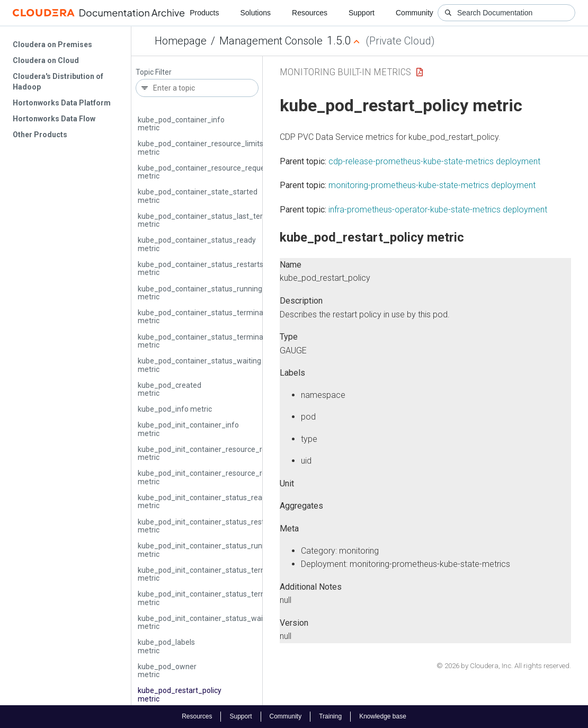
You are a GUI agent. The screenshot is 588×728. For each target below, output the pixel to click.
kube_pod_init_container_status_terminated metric (213, 574)
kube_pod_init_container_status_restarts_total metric (217, 526)
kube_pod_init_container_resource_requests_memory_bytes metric (241, 477)
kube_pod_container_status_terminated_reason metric (220, 341)
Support (362, 13)
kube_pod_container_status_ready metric (197, 244)
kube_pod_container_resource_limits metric (201, 148)
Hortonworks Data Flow (54, 119)
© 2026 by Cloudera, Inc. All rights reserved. (504, 666)
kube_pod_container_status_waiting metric (199, 365)
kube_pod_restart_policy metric (180, 694)
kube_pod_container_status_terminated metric (206, 317)
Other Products (40, 135)
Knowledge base (383, 716)
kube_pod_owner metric (167, 671)
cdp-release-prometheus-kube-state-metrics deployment (434, 161)
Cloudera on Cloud (46, 60)
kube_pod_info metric (175, 409)
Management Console (271, 41)
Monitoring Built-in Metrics (345, 72)
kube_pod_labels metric (166, 646)
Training (330, 716)
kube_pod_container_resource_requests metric (206, 172)
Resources (310, 13)
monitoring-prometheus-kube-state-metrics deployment (432, 185)
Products (204, 13)
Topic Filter (154, 72)
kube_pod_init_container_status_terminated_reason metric (227, 598)
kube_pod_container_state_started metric (198, 196)
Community (415, 13)
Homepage (181, 41)
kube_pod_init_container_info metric (188, 429)
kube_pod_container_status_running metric (200, 293)
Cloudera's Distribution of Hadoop (58, 82)
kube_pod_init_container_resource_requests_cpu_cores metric (233, 453)
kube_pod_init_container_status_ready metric (204, 501)
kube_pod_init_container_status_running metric (207, 550)
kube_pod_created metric (170, 389)
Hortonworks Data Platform (62, 103)
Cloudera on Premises (52, 45)
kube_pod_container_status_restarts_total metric (210, 268)
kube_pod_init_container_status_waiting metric (207, 622)
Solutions (255, 13)
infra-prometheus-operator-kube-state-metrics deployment (438, 210)
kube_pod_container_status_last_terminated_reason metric (228, 220)
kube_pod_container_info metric (181, 124)
